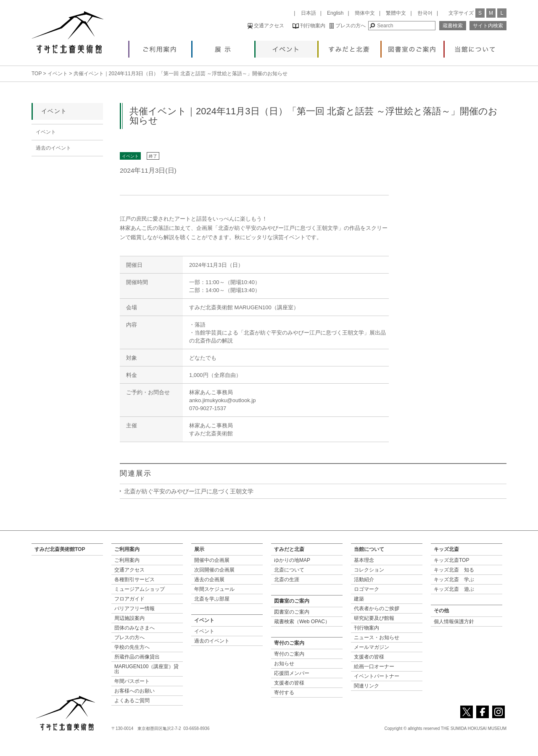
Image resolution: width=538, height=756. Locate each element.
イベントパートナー (377, 676)
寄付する (284, 693)
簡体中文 (365, 13)
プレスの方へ (347, 26)
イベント (286, 47)
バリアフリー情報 (134, 608)
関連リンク (367, 686)
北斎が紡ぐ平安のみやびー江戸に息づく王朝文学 (189, 491)
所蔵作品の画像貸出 (137, 657)
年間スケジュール (214, 589)
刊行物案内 (309, 26)
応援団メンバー (292, 673)
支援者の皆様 (289, 683)
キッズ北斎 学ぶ (454, 580)
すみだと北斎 (349, 47)
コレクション (369, 570)
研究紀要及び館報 (374, 618)
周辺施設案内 (129, 618)
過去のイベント (53, 148)
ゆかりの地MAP (292, 560)
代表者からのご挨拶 (377, 608)
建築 (359, 599)
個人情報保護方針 (454, 622)
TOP (37, 74)
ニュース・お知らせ (377, 637)
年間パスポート (132, 681)
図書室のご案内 (413, 47)
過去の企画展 (209, 580)
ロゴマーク (367, 589)
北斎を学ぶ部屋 (212, 599)
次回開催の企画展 (214, 570)
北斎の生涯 (287, 580)
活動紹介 (364, 580)
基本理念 (364, 560)
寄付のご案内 (289, 654)
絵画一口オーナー (374, 666)
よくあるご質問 (132, 701)
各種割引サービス (134, 580)
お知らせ (284, 664)
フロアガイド (129, 599)
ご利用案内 (160, 47)
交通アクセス (266, 26)
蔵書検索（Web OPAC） (302, 622)
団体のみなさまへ (134, 628)
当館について (476, 47)
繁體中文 (396, 13)
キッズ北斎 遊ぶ (454, 589)
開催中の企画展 (212, 560)
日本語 (309, 13)
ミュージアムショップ (140, 589)
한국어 (425, 13)
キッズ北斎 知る (454, 570)
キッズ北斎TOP (451, 560)
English (335, 13)
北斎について (289, 570)
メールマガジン (372, 647)
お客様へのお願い (134, 691)
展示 (223, 47)
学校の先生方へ (132, 647)
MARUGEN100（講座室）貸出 (146, 669)
